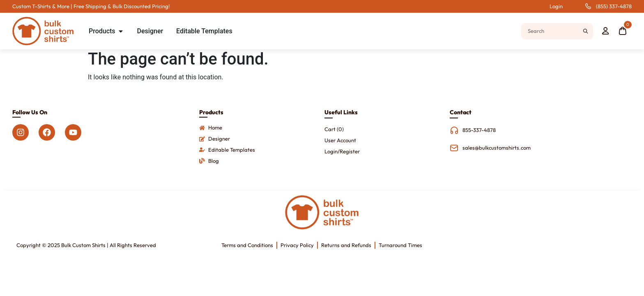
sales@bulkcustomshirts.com (497, 148)
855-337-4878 (479, 130)
